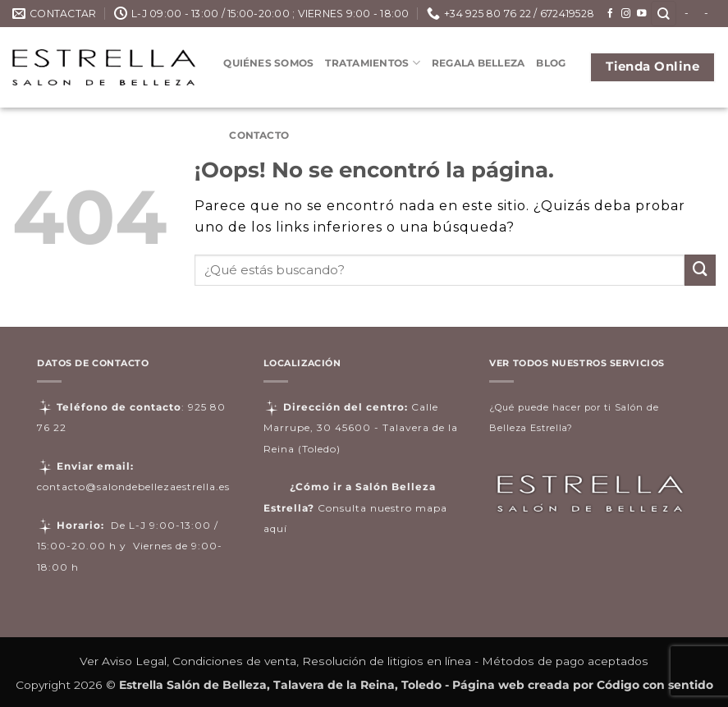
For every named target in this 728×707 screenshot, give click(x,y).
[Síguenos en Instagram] (626, 14)
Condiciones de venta (234, 661)
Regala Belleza (478, 63)
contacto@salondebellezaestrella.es (133, 487)
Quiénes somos (268, 63)
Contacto (259, 135)
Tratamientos (372, 63)
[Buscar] (664, 14)
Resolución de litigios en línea (387, 661)
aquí (275, 528)
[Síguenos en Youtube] (642, 14)
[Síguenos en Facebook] (611, 14)
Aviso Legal (134, 661)
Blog (551, 63)
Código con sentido (655, 685)
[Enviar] (700, 270)
